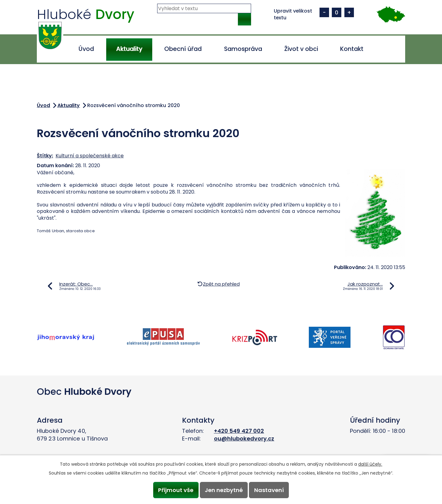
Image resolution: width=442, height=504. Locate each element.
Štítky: (45, 156)
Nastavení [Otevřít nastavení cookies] (269, 490)
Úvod (86, 49)
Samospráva (243, 49)
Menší (324, 12)
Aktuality (129, 49)
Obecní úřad (183, 49)
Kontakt (352, 49)
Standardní (337, 12)
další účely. (370, 464)
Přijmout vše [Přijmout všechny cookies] (176, 490)
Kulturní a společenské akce (90, 156)
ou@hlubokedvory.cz (244, 439)
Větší (349, 12)
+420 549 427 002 (239, 431)
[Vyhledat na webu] (204, 8)
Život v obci (301, 49)
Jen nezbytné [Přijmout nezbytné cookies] (224, 490)
